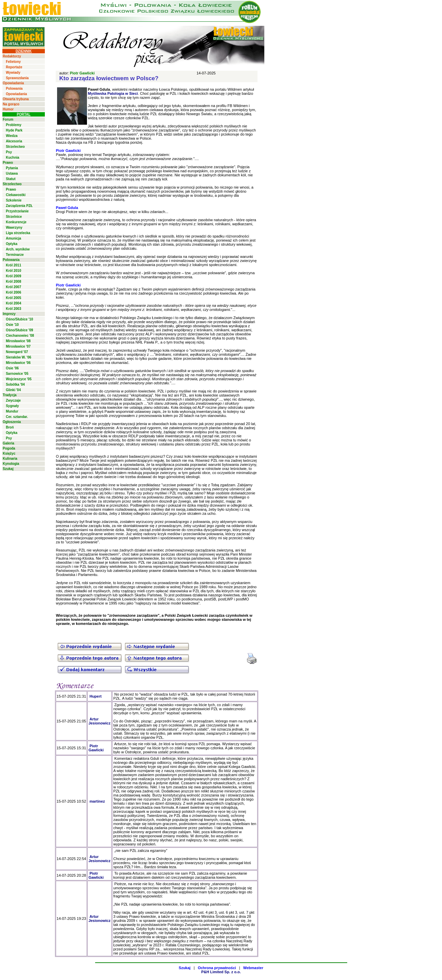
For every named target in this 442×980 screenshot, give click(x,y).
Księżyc (9, 453)
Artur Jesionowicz (99, 721)
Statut (11, 179)
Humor (8, 109)
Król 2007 (13, 287)
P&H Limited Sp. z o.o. (221, 972)
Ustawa (12, 173)
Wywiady (13, 73)
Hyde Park (14, 130)
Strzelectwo (15, 147)
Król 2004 (13, 303)
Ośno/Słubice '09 (19, 330)
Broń (10, 427)
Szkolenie (14, 200)
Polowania (14, 89)
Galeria (8, 443)
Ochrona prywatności (217, 968)
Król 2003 (13, 309)
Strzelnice (14, 217)
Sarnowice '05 (17, 374)
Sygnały (12, 406)
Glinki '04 (13, 390)
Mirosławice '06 (18, 363)
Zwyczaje (13, 400)
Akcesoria (14, 141)
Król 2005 (13, 298)
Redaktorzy (12, 56)
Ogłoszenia (12, 422)
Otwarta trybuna (16, 99)
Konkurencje (16, 222)
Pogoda (9, 448)
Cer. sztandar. (17, 417)
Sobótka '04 (15, 384)
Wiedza (12, 136)
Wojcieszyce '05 (19, 379)
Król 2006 (13, 292)
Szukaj (8, 469)
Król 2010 (13, 271)
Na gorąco (11, 104)
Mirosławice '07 (18, 346)
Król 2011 (13, 265)
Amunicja (13, 238)
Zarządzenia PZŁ (19, 206)
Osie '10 (12, 325)
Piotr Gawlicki (82, 73)
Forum (8, 119)
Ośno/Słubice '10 (19, 319)
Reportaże (14, 67)
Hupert (95, 696)
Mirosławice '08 (18, 341)
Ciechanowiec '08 (20, 336)
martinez (97, 801)
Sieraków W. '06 (19, 357)
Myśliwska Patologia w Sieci (113, 93)
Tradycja (10, 395)
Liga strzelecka (18, 233)
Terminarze (15, 255)
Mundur (12, 411)
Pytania (12, 168)
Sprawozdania (17, 78)
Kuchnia (12, 157)
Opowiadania (13, 83)
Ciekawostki (16, 195)
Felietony (13, 62)
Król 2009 (13, 276)
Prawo (8, 163)
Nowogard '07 (17, 352)
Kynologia (11, 464)
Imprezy (9, 314)
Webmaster (253, 968)
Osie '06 (12, 368)
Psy (9, 152)
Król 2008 (13, 282)
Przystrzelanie (17, 211)
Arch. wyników (18, 249)
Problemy (14, 125)
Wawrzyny (14, 227)
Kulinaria (10, 459)
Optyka (12, 244)
